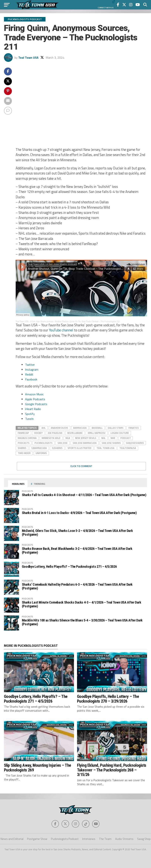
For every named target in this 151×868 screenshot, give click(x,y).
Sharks (22, 448)
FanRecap (23, 433)
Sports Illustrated (79, 448)
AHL (44, 428)
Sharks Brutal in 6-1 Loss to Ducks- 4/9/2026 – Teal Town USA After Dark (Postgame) (79, 513)
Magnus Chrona (27, 438)
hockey (38, 433)
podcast (126, 438)
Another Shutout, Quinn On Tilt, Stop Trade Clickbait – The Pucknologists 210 (87, 321)
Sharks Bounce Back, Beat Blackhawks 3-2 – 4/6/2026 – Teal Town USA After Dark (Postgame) (77, 550)
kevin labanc (75, 433)
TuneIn (29, 419)
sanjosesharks (135, 443)
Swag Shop (144, 839)
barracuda (80, 428)
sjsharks (57, 448)
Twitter (30, 365)
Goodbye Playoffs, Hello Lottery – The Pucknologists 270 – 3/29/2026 (108, 699)
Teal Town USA (28, 58)
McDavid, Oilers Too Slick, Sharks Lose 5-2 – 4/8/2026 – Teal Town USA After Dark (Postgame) (77, 533)
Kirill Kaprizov (97, 433)
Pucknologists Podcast (65, 839)
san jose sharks (111, 443)
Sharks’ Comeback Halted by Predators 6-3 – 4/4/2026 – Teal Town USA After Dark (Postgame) (77, 586)
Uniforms (41, 453)
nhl (103, 438)
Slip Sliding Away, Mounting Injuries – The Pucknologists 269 (38, 768)
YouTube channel (61, 330)
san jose (63, 443)
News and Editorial (12, 839)
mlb (68, 438)
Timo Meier (24, 453)
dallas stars (116, 428)
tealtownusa (128, 448)
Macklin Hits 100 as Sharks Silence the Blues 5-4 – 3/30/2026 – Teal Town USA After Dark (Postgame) (82, 622)
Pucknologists (44, 443)
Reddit (29, 374)
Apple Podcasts (35, 399)
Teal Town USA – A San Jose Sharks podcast (35, 321)
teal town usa (105, 448)
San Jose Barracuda (85, 443)
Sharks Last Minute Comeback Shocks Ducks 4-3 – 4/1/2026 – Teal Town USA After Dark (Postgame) (82, 604)
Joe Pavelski (55, 433)
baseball (97, 428)
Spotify (30, 414)
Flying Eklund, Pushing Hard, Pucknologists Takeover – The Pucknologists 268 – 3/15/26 (112, 770)
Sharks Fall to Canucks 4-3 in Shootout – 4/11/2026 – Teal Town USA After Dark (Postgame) (84, 495)
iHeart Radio (33, 409)
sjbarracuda (39, 448)
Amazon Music (34, 394)
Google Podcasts (36, 404)
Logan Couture (120, 433)
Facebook (31, 379)
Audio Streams (124, 839)
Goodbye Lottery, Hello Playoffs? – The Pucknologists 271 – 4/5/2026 (69, 567)
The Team (105, 839)
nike (113, 438)
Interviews (89, 839)
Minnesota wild (51, 438)
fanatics (134, 428)
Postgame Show (37, 839)
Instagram (32, 369)
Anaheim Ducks (59, 428)
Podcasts (24, 443)
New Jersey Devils (86, 438)
